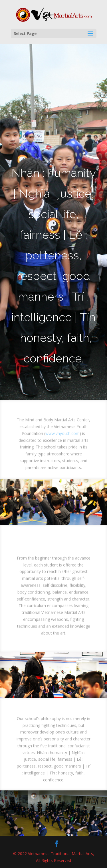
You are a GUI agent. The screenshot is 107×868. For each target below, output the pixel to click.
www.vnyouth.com (62, 436)
